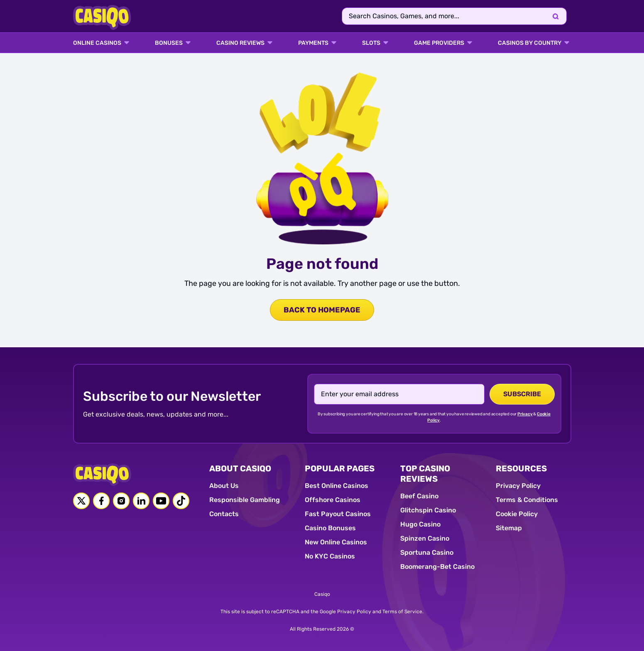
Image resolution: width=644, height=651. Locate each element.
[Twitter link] (81, 501)
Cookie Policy (517, 514)
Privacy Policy (518, 486)
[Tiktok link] (181, 501)
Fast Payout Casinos (338, 514)
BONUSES (169, 43)
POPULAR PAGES (340, 468)
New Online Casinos (336, 542)
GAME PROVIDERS (439, 43)
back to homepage (322, 310)
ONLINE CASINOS (97, 43)
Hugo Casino (420, 524)
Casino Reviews (240, 43)
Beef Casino (419, 496)
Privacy (525, 414)
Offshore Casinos (333, 500)
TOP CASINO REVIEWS (425, 474)
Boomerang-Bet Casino (437, 567)
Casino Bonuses (330, 528)
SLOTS (371, 43)
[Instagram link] (121, 501)
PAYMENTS (313, 43)
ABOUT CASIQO (240, 468)
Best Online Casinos (337, 486)
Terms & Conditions (527, 500)
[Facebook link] (101, 501)
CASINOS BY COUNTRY (530, 43)
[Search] (556, 16)
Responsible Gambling (245, 500)
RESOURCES (521, 468)
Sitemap (509, 528)
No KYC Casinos (330, 556)
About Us (224, 486)
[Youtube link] (161, 501)
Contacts (224, 514)
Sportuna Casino (427, 552)
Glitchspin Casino (428, 510)
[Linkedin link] (141, 501)
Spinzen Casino (425, 538)
